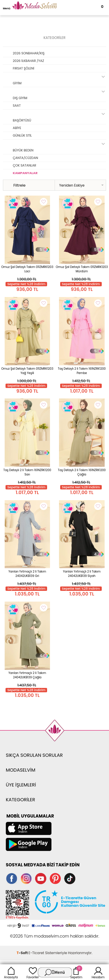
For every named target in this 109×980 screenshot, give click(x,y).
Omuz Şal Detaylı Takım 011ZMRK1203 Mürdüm (82, 269)
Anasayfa (11, 972)
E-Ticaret (36, 953)
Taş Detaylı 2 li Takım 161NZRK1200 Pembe (82, 371)
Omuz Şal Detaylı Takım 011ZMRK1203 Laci (27, 269)
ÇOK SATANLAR (25, 165)
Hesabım (98, 972)
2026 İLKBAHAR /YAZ (28, 61)
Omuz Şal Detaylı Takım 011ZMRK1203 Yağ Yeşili (27, 371)
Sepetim (76, 972)
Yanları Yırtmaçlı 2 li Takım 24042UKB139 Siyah (82, 574)
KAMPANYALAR (25, 173)
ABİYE (17, 128)
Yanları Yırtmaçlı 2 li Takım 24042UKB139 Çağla (27, 675)
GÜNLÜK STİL (22, 135)
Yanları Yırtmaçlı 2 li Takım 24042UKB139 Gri (27, 574)
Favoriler (33, 972)
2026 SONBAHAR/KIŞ (29, 53)
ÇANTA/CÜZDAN (25, 158)
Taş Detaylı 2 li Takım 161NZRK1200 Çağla (82, 472)
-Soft (23, 953)
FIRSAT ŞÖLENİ (24, 68)
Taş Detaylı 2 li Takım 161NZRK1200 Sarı (27, 472)
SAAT (17, 105)
